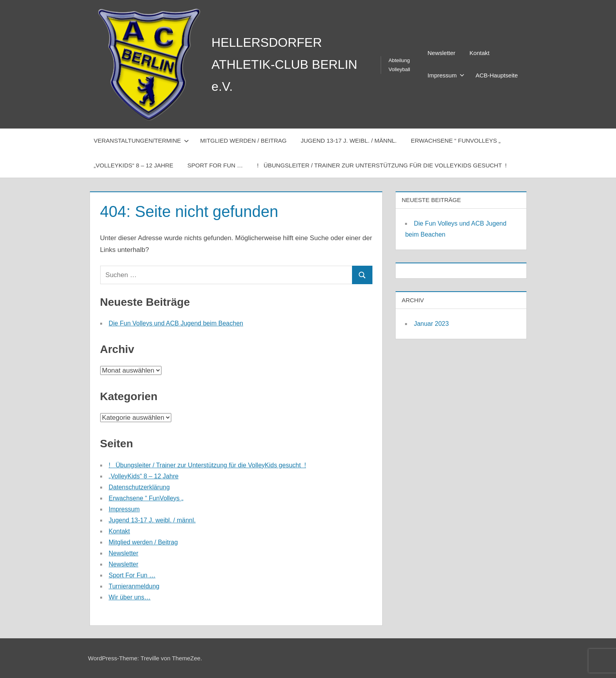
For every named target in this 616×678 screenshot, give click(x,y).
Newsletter (441, 53)
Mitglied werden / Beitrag (243, 141)
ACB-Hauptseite (497, 75)
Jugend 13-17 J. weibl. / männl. (349, 141)
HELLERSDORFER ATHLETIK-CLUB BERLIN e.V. (284, 64)
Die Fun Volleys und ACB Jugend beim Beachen (176, 323)
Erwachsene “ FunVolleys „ (456, 141)
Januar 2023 (431, 324)
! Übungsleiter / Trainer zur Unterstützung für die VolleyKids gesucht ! (382, 165)
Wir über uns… (130, 597)
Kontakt (479, 53)
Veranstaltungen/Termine (142, 141)
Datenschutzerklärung (139, 487)
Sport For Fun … (215, 165)
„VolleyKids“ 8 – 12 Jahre (134, 165)
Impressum (446, 75)
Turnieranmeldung (134, 586)
